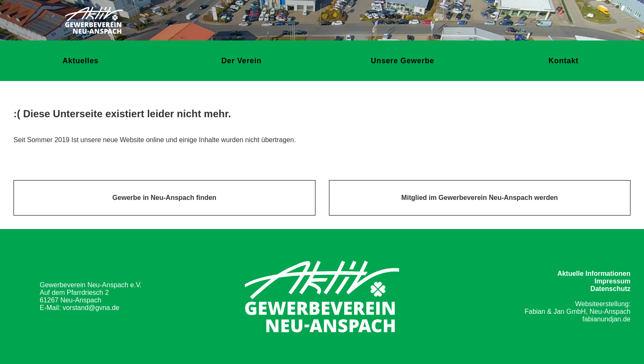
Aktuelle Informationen (594, 274)
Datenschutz (610, 289)
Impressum (613, 281)
